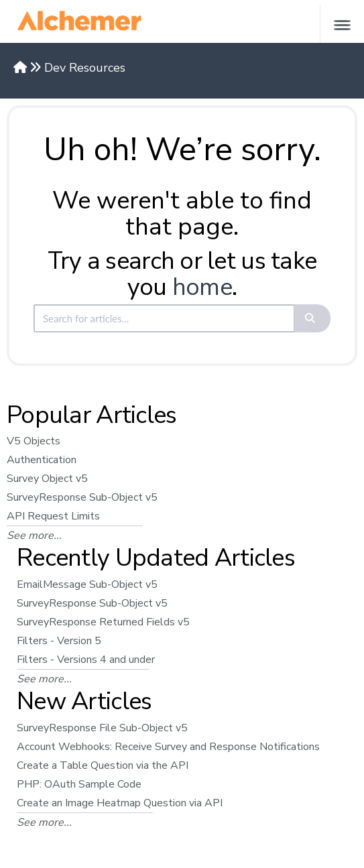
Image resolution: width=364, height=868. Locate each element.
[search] (164, 318)
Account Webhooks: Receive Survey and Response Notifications (168, 747)
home (202, 287)
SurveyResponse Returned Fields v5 (103, 622)
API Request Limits (53, 516)
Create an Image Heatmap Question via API (120, 803)
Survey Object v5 (47, 479)
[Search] (313, 318)
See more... (34, 536)
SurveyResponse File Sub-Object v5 (102, 728)
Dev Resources (85, 68)
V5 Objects (34, 441)
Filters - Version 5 (59, 641)
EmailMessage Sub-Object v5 (87, 584)
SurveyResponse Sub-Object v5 (82, 497)
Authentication (42, 460)
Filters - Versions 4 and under (86, 660)
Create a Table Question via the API (103, 765)
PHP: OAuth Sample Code (79, 784)
